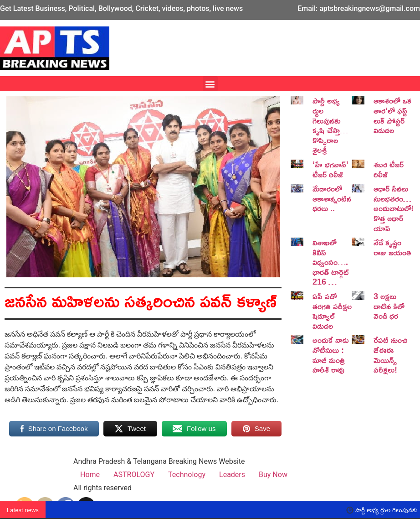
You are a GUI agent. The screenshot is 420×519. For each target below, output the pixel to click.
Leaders (232, 475)
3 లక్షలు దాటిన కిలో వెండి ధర (389, 306)
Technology (187, 475)
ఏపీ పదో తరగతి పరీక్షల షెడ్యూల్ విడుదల (332, 311)
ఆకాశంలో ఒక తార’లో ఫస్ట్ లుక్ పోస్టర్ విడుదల (392, 115)
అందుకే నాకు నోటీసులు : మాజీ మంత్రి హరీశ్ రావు (330, 355)
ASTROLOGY (134, 475)
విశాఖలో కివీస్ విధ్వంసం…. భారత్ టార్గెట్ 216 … (331, 262)
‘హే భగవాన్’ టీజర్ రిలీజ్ (330, 169)
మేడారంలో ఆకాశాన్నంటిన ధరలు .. (332, 198)
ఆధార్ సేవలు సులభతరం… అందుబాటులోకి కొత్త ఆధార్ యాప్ (394, 208)
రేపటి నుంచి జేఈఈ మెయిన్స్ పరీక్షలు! (390, 355)
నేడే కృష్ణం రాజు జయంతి (392, 247)
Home (90, 475)
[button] (210, 84)
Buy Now (273, 475)
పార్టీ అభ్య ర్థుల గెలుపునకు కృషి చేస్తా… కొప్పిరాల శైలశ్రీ (330, 125)
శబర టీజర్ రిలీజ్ (389, 169)
